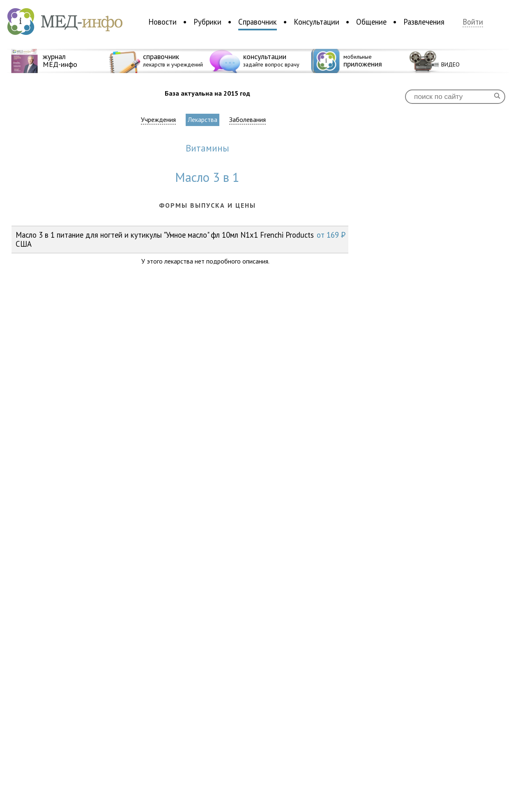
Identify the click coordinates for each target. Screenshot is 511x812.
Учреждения (158, 120)
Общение (371, 22)
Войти (473, 22)
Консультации (316, 22)
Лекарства (203, 119)
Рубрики (207, 22)
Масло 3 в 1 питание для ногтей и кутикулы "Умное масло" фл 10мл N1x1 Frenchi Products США (181, 239)
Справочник (258, 22)
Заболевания (247, 120)
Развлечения (424, 22)
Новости (162, 22)
